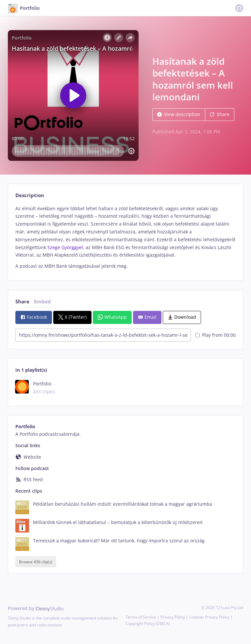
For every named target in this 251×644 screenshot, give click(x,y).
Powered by (36, 608)
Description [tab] (30, 195)
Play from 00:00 (216, 335)
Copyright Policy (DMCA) (148, 624)
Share (220, 114)
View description (179, 114)
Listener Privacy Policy (209, 617)
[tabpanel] (125, 237)
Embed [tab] (42, 302)
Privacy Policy (173, 617)
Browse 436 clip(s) (36, 562)
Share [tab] (22, 302)
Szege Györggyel (65, 247)
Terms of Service (141, 617)
